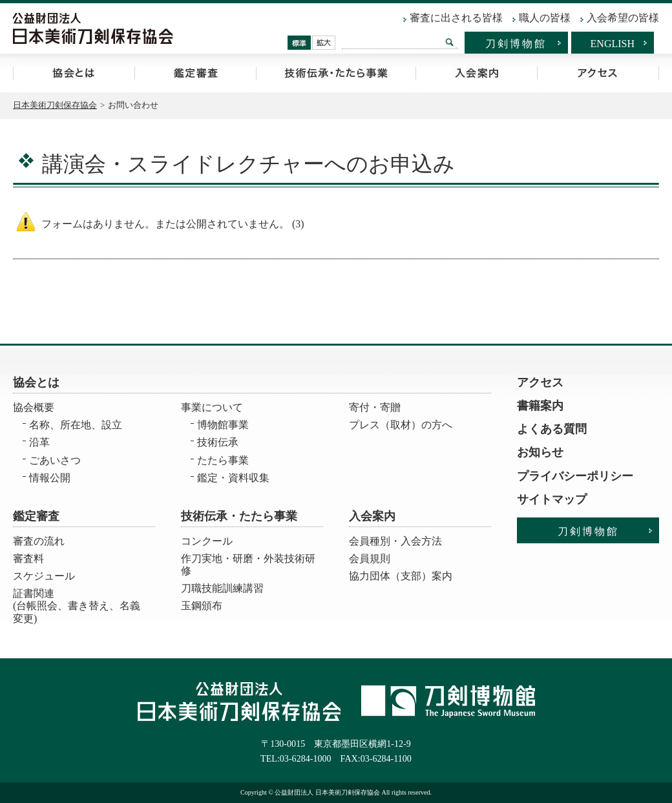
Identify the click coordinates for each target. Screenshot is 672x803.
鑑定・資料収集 (233, 478)
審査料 (28, 558)
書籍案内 (540, 406)
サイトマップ (552, 499)
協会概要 (34, 407)
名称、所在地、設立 (76, 425)
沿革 (39, 442)
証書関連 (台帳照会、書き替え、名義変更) (77, 602)
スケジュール (44, 576)
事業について (212, 407)
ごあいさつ (55, 460)
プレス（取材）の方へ (401, 425)
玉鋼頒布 (202, 606)
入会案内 (476, 73)
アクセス (598, 73)
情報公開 (50, 478)
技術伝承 (218, 442)
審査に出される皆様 (456, 18)
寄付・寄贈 (375, 407)
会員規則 (370, 558)
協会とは (74, 73)
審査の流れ (39, 541)
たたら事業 (223, 460)
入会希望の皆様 (623, 18)
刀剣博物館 (516, 44)
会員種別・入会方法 (395, 541)
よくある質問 (552, 429)
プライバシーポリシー (575, 476)
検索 (450, 42)
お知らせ (540, 452)
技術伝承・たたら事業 (336, 73)
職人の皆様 (545, 18)
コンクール (207, 541)
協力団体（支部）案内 (401, 576)
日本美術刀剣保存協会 (55, 105)
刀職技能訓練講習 (222, 588)
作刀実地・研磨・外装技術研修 (248, 565)
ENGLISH (613, 44)
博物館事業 (223, 425)
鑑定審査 (195, 73)
